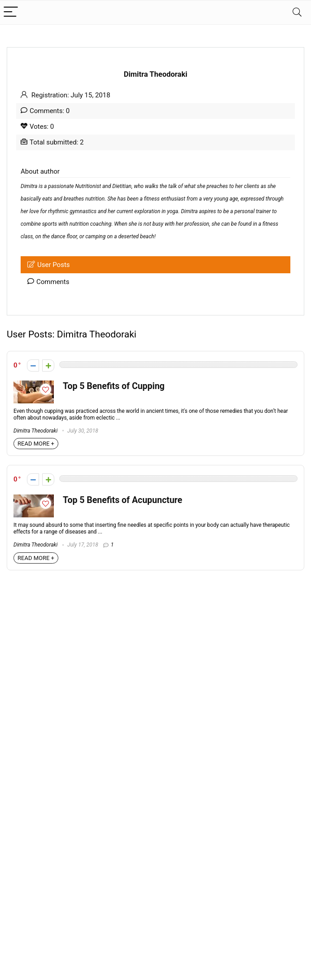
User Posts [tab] (49, 265)
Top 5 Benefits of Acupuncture (123, 500)
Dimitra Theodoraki (35, 431)
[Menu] (11, 12)
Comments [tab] (48, 282)
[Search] (297, 12)
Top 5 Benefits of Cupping (114, 386)
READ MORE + (36, 444)
